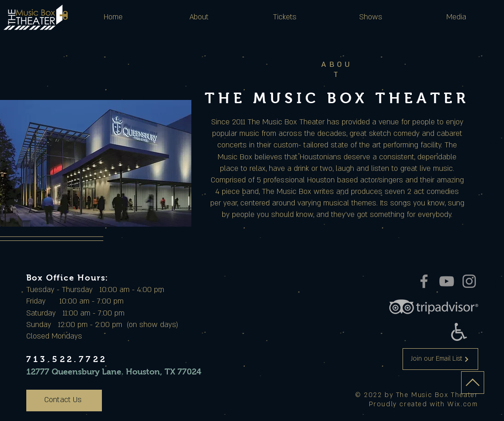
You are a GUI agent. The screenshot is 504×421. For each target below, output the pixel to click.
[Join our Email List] (440, 359)
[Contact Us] (64, 401)
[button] (199, 17)
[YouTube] (447, 281)
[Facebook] (424, 281)
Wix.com (462, 404)
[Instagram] (469, 281)
